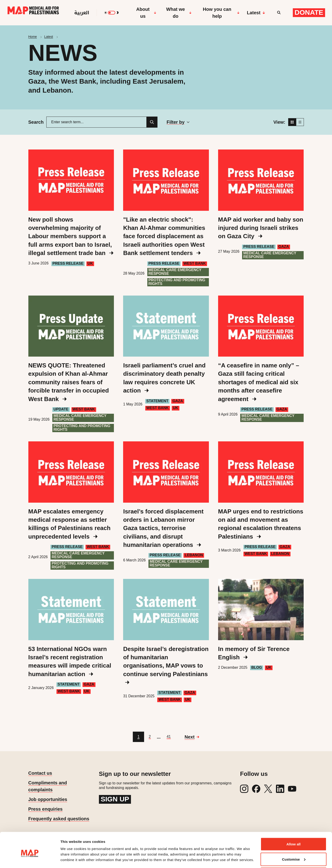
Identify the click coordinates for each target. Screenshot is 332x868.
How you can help (221, 13)
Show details (71, 854)
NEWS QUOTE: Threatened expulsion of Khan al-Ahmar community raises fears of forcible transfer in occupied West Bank (69, 382)
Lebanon (194, 555)
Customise (294, 841)
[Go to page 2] (150, 737)
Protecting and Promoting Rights (177, 282)
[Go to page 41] (169, 737)
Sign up (115, 799)
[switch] (112, 13)
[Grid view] (292, 122)
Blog (257, 667)
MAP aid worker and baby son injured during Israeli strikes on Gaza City (261, 228)
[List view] (300, 122)
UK (90, 263)
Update (61, 409)
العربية (82, 13)
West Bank (195, 263)
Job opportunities (48, 799)
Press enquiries (46, 809)
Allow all (293, 825)
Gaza (284, 247)
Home (33, 37)
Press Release (68, 263)
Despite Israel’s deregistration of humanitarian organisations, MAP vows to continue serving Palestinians (166, 665)
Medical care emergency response (175, 272)
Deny (293, 856)
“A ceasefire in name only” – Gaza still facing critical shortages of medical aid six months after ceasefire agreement (259, 382)
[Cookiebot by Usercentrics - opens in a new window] (30, 859)
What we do (179, 13)
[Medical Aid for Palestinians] (33, 13)
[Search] (152, 122)
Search (36, 122)
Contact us (40, 773)
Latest (256, 13)
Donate (309, 12)
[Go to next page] (192, 737)
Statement (157, 401)
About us (146, 13)
